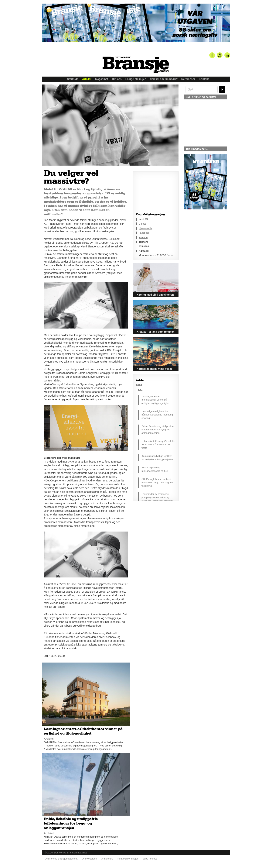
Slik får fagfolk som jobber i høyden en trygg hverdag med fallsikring (158, 482)
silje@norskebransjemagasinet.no (202, 245)
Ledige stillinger (136, 79)
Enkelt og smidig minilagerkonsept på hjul (155, 469)
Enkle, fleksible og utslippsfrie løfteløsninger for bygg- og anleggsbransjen (158, 430)
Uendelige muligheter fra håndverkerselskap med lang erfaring (157, 415)
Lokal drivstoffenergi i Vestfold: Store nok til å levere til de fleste (158, 444)
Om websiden (89, 859)
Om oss (117, 79)
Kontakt (204, 79)
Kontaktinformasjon (128, 859)
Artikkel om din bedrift (163, 79)
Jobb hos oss (150, 859)
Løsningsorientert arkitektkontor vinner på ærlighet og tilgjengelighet (155, 400)
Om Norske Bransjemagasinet (61, 859)
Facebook (144, 233)
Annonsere (107, 859)
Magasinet (102, 79)
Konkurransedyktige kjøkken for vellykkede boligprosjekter (157, 458)
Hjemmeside (145, 228)
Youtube (143, 237)
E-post (142, 224)
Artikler (87, 79)
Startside (73, 79)
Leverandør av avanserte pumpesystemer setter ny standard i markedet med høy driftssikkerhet (157, 499)
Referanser (188, 79)
